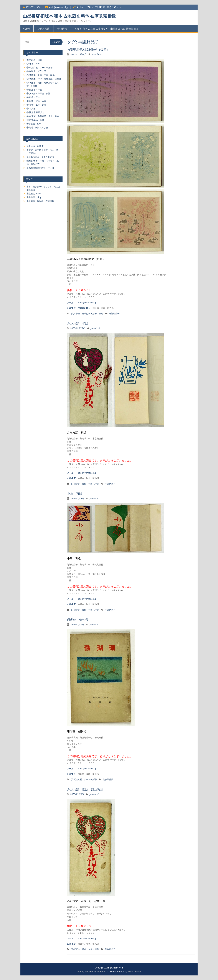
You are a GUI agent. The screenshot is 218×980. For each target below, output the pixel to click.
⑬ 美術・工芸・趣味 (36, 105)
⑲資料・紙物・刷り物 (37, 127)
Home (26, 29)
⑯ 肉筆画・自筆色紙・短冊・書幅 (87, 313)
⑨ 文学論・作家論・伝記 (38, 93)
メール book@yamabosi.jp (82, 303)
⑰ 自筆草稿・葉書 (35, 120)
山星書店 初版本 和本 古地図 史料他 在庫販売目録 (69, 16)
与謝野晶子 (114, 313)
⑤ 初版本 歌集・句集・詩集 (85, 484)
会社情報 (62, 29)
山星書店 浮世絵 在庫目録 (40, 201)
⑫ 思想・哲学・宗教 (36, 101)
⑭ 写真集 (31, 109)
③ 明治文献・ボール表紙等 (84, 779)
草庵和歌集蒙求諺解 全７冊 (40, 168)
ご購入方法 (43, 29)
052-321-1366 (33, 7)
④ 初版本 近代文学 (36, 71)
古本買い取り (84, 308)
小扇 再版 (75, 494)
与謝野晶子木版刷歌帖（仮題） (88, 50)
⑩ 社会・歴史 (33, 97)
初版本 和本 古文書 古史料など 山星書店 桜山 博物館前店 (106, 29)
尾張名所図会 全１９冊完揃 (40, 157)
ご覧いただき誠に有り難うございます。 (105, 7)
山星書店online (34, 194)
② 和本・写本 (33, 64)
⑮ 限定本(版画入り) (36, 112)
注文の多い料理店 (35, 146)
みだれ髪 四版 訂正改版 (85, 789)
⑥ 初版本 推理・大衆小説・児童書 (44, 79)
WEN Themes (135, 972)
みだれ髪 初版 (78, 323)
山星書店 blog (34, 197)
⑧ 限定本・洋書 (34, 90)
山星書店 (71, 308)
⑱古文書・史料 (34, 124)
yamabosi (96, 54)
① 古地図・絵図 (34, 60)
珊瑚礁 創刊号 (78, 620)
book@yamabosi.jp (58, 7)
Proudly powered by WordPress (92, 972)
